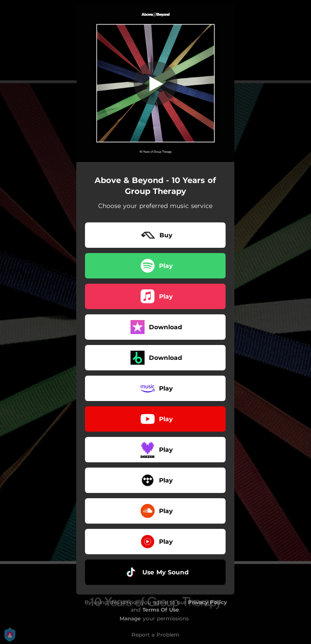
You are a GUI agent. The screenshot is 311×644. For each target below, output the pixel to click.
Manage (130, 618)
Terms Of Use (161, 610)
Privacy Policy (207, 602)
